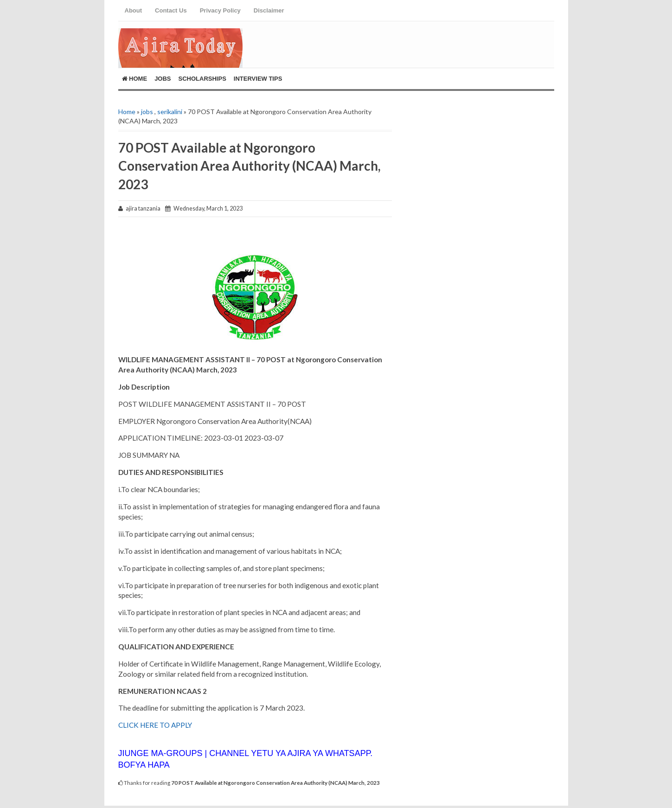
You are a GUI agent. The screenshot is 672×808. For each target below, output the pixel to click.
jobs (147, 112)
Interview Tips (258, 79)
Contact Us (171, 10)
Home (135, 79)
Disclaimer (269, 10)
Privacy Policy (220, 10)
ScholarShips (202, 79)
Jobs (163, 79)
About (134, 10)
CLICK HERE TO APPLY (155, 725)
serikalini (170, 112)
